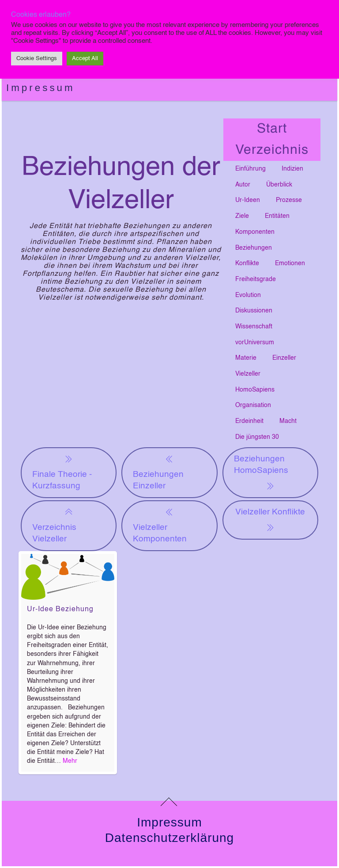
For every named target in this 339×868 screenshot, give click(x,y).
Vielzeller (248, 374)
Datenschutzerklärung (169, 838)
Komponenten (255, 232)
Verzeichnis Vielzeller (54, 525)
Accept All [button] (85, 59)
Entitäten (277, 216)
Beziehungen (254, 248)
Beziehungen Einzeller (158, 472)
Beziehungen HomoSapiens (261, 473)
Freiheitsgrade (256, 279)
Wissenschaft (254, 327)
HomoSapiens (255, 390)
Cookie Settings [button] (37, 59)
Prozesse (289, 200)
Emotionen (290, 263)
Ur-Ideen (248, 200)
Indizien (292, 169)
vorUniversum (255, 343)
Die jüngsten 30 (257, 437)
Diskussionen (254, 311)
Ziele (242, 216)
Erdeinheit (249, 421)
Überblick (279, 185)
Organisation (253, 405)
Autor (243, 185)
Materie (246, 358)
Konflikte (247, 263)
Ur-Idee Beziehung (60, 609)
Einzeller (284, 358)
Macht (288, 421)
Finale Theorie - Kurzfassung (62, 472)
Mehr (70, 761)
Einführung (250, 169)
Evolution (248, 295)
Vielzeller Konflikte (270, 521)
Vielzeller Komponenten (160, 525)
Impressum (41, 88)
